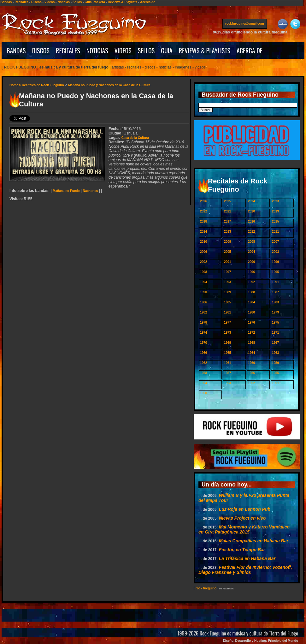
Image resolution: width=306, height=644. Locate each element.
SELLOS (146, 51)
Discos (36, 2)
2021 (227, 211)
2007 (275, 242)
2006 (203, 252)
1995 (275, 272)
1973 (227, 333)
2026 (203, 201)
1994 (203, 282)
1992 (251, 282)
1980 (251, 312)
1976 (251, 322)
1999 (275, 262)
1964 (251, 353)
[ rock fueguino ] (206, 588)
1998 (203, 272)
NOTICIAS (97, 51)
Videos (50, 2)
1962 (203, 363)
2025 (227, 201)
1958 (203, 373)
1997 (227, 272)
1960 (251, 363)
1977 (227, 322)
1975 (275, 322)
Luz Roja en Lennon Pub (245, 509)
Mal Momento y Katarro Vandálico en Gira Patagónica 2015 (244, 529)
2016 (251, 221)
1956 (251, 373)
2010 (203, 242)
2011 (275, 232)
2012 (251, 232)
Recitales (21, 2)
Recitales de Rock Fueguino (43, 85)
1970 (203, 343)
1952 (251, 383)
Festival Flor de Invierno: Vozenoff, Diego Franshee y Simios (245, 570)
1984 (251, 302)
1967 (275, 343)
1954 (203, 383)
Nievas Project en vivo (242, 518)
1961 (227, 363)
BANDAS (16, 51)
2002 (203, 262)
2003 (275, 252)
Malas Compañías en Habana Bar (254, 541)
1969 (227, 343)
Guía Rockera (95, 2)
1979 (275, 312)
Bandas (6, 2)
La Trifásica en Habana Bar (247, 558)
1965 (227, 353)
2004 (251, 252)
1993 (227, 282)
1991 (275, 282)
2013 (227, 232)
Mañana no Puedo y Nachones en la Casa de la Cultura (109, 85)
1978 (203, 322)
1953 (227, 383)
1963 (275, 353)
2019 (275, 211)
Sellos (77, 2)
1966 (203, 353)
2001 (227, 262)
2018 (203, 221)
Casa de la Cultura (135, 138)
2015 (275, 221)
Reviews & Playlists (123, 2)
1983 (275, 302)
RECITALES (68, 51)
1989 (227, 292)
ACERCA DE (250, 51)
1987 (275, 292)
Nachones (91, 191)
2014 (203, 232)
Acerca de (148, 2)
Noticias (64, 2)
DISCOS (41, 51)
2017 (227, 221)
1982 (203, 312)
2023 (275, 201)
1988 (251, 292)
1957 (227, 373)
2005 (227, 252)
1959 (275, 363)
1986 (203, 302)
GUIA (167, 51)
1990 (203, 292)
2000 (251, 262)
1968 (251, 343)
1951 (275, 383)
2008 (251, 242)
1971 (275, 333)
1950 (203, 393)
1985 (227, 302)
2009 (227, 242)
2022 (203, 211)
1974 (203, 333)
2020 (251, 211)
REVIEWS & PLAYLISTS (205, 51)
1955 (275, 373)
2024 (251, 201)
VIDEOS (123, 51)
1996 (251, 272)
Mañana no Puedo (66, 191)
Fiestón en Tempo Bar (242, 550)
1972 (251, 333)
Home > (16, 85)
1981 (227, 312)
